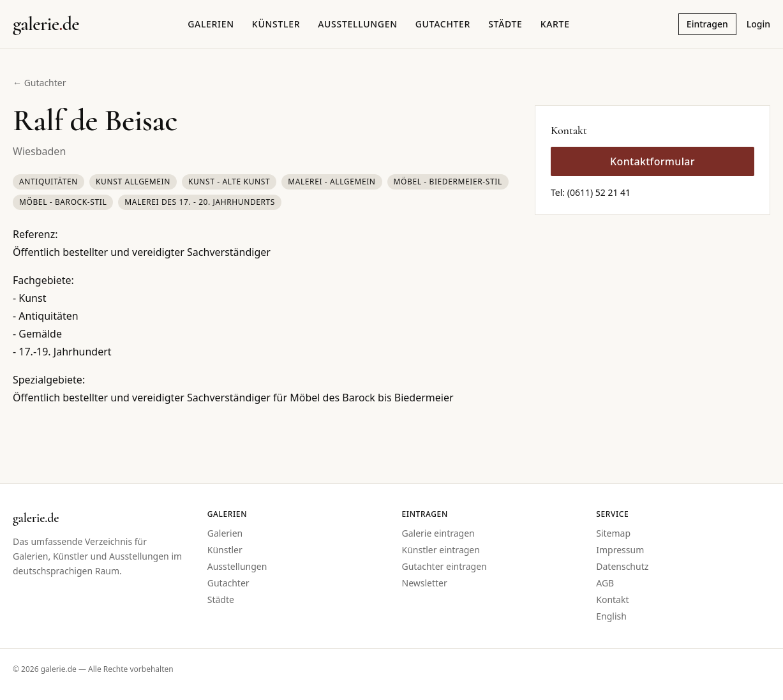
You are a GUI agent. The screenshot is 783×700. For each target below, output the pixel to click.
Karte (555, 24)
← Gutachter (40, 83)
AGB (605, 583)
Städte (505, 24)
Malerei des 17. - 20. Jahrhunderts (200, 202)
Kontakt (612, 599)
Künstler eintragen (441, 550)
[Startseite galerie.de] (46, 24)
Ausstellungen (358, 24)
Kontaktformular (652, 161)
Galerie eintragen (438, 533)
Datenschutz (622, 566)
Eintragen (707, 24)
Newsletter (425, 583)
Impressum (620, 550)
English (611, 616)
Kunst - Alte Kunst (229, 182)
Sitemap (613, 533)
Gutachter (443, 24)
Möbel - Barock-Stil (63, 202)
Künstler (276, 24)
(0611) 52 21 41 (599, 192)
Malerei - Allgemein (332, 182)
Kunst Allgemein (133, 182)
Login (758, 24)
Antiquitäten (48, 182)
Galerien (211, 24)
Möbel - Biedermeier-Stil (448, 182)
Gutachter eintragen (444, 566)
